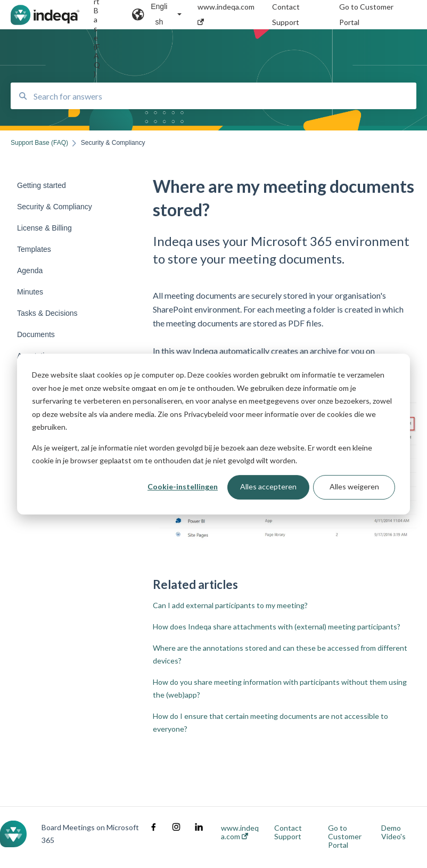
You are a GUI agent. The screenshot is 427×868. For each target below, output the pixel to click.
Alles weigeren (354, 487)
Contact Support (288, 832)
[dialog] (213, 434)
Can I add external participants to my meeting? (230, 605)
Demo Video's (393, 832)
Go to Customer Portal (345, 837)
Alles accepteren (268, 487)
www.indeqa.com (240, 832)
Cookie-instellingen (183, 487)
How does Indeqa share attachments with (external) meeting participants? (277, 627)
